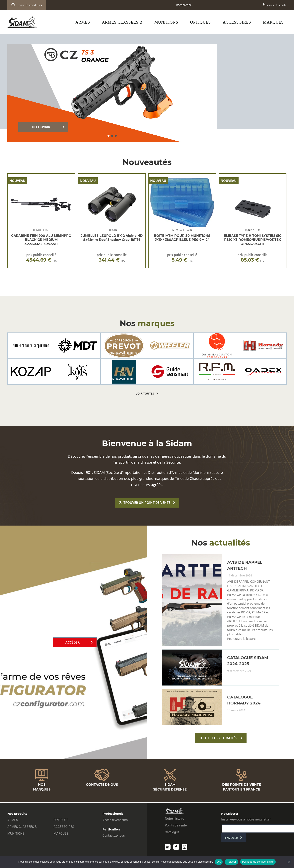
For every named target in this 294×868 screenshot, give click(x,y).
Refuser (231, 862)
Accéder (73, 643)
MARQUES (273, 22)
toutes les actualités (218, 739)
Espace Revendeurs (27, 5)
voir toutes (145, 393)
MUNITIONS (166, 22)
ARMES (83, 22)
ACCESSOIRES (237, 22)
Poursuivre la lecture (241, 640)
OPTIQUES (200, 22)
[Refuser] (289, 862)
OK (219, 862)
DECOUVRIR (41, 127)
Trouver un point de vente (145, 503)
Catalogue (172, 833)
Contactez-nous (114, 836)
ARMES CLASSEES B (122, 22)
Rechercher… (185, 5)
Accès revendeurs (115, 821)
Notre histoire (175, 819)
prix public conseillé (41, 258)
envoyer (231, 838)
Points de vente (275, 5)
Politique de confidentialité (258, 862)
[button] (109, 136)
